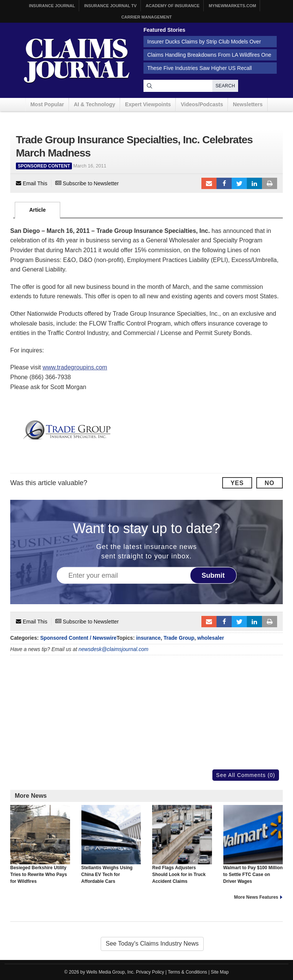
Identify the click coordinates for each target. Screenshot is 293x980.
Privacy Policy (150, 972)
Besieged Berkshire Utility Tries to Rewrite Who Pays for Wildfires (40, 845)
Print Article (270, 183)
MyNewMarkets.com (232, 6)
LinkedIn (254, 183)
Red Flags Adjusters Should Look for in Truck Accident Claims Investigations (182, 848)
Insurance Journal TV (110, 6)
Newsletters (248, 104)
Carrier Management (146, 17)
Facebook (224, 183)
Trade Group (179, 638)
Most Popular (47, 104)
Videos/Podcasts (202, 104)
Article (37, 210)
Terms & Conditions (187, 972)
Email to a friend (209, 183)
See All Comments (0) (246, 775)
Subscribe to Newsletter (87, 183)
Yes (237, 483)
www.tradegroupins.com (75, 367)
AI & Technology (94, 104)
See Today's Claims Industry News (152, 944)
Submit (213, 575)
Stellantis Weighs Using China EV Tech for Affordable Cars (111, 845)
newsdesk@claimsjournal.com (114, 649)
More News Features (256, 897)
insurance (149, 638)
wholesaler (211, 638)
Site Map (220, 972)
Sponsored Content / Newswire (78, 638)
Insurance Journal (52, 6)
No (270, 483)
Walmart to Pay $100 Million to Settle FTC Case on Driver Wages (253, 845)
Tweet (239, 183)
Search (225, 86)
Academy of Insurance (173, 6)
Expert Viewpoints (148, 104)
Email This (32, 183)
